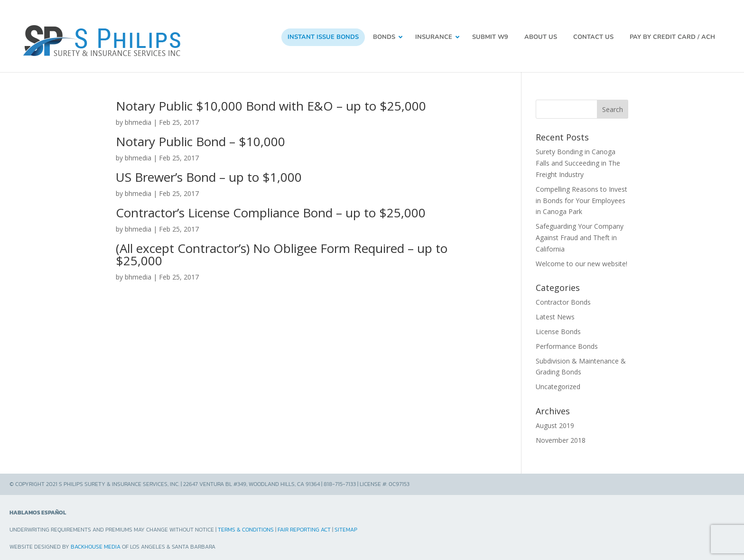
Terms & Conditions (246, 525)
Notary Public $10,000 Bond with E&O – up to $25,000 (271, 102)
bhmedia (138, 118)
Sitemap (346, 525)
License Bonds (558, 327)
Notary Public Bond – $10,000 (200, 137)
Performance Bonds (567, 341)
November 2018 (561, 435)
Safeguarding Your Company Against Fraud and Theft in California (580, 233)
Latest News (555, 313)
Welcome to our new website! (581, 259)
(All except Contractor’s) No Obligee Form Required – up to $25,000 (282, 250)
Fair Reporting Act (304, 525)
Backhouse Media (96, 542)
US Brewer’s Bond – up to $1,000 (209, 173)
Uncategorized (558, 382)
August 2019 (555, 421)
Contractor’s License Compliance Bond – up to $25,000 (271, 208)
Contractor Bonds (563, 298)
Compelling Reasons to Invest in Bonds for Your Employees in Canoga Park (581, 196)
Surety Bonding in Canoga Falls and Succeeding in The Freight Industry (578, 159)
